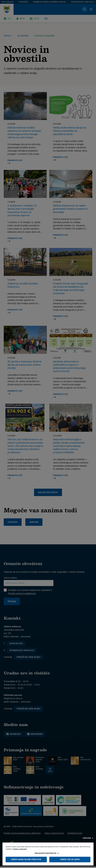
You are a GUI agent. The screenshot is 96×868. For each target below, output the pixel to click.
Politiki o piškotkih (20, 849)
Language (88, 838)
